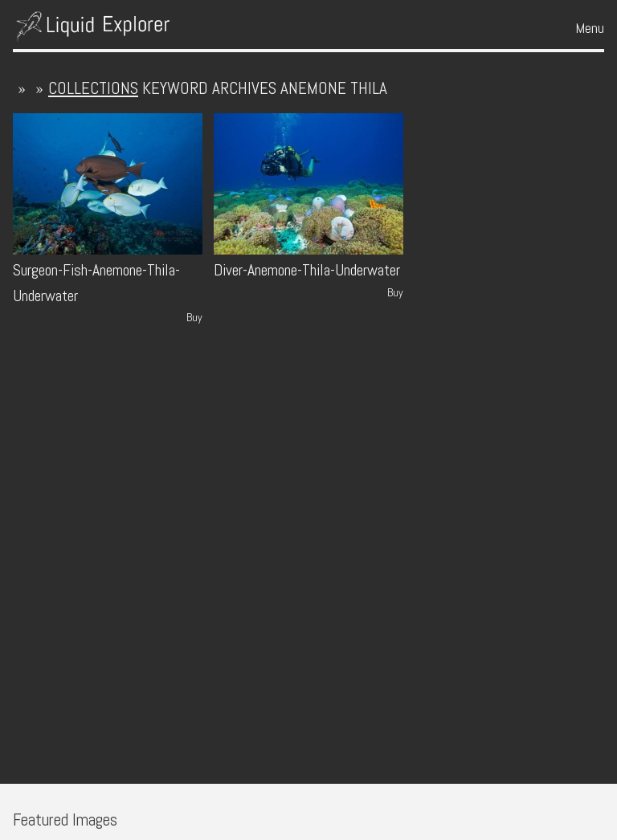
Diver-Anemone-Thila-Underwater (307, 270)
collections (93, 88)
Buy (194, 317)
